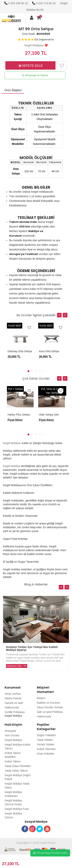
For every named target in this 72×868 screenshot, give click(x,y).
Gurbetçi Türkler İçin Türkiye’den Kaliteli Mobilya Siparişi (32, 648)
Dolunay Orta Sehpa (20, 351)
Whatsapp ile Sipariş (35, 75)
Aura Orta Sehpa (49, 351)
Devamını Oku (14, 666)
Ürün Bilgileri (13, 90)
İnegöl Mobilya (12, 443)
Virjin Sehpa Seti (49, 415)
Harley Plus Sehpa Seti (21, 415)
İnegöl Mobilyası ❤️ (36, 45)
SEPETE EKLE (31, 66)
